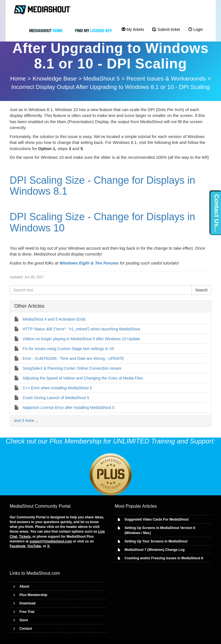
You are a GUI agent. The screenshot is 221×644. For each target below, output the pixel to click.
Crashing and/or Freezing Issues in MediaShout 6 (164, 558)
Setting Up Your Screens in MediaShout (156, 541)
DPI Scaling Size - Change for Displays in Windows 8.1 (103, 186)
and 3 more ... (26, 420)
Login (196, 29)
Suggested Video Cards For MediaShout (157, 519)
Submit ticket (166, 29)
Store (24, 620)
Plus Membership (33, 595)
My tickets (133, 29)
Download (28, 603)
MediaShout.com (43, 573)
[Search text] (101, 290)
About (25, 586)
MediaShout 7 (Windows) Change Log (155, 550)
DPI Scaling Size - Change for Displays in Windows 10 (103, 222)
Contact (26, 629)
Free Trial (27, 612)
